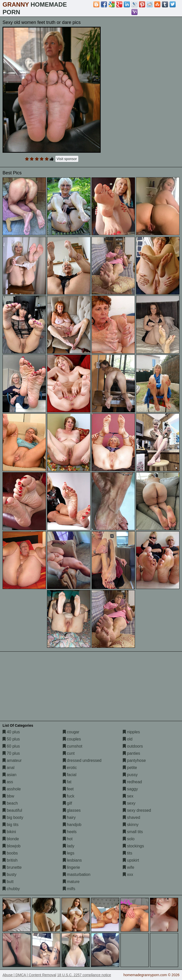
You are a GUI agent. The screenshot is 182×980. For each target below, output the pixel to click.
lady (69, 846)
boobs (10, 853)
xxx (128, 874)
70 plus (11, 753)
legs (69, 853)
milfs (69, 889)
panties (131, 753)
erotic (70, 768)
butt (8, 882)
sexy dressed (137, 810)
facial (70, 775)
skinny (131, 825)
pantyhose (134, 760)
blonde (11, 839)
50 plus (11, 739)
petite (130, 768)
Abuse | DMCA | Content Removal (29, 975)
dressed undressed (82, 760)
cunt (69, 753)
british (10, 860)
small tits (133, 832)
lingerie (71, 867)
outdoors (133, 746)
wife (128, 867)
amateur (12, 760)
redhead (132, 782)
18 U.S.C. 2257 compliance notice (84, 975)
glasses (72, 810)
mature (71, 882)
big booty (13, 817)
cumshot (73, 746)
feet (68, 789)
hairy (69, 817)
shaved (131, 817)
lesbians (72, 860)
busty (10, 874)
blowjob (12, 846)
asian (10, 775)
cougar (71, 732)
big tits (11, 825)
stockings (133, 846)
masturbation (77, 874)
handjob (72, 825)
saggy (130, 789)
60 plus (11, 746)
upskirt (131, 860)
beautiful (12, 810)
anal (9, 768)
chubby (11, 889)
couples (72, 739)
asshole (12, 789)
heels (70, 832)
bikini (9, 832)
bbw (8, 796)
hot (68, 839)
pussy (130, 775)
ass (8, 782)
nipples (131, 732)
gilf (67, 803)
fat (67, 782)
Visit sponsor (67, 159)
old (128, 739)
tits (127, 853)
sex (128, 796)
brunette (12, 867)
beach (10, 803)
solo (129, 839)
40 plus (11, 732)
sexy (129, 803)
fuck (69, 796)
